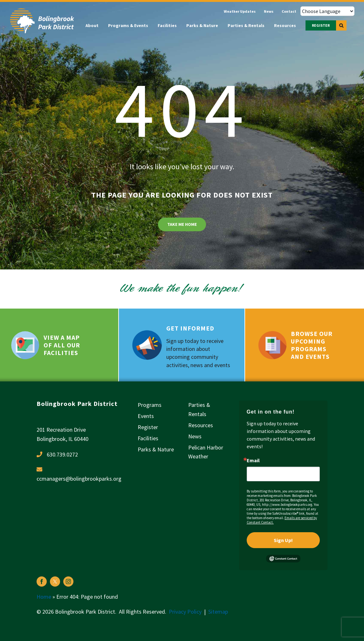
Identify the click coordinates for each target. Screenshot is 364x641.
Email (253, 460)
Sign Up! (283, 540)
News (195, 436)
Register (148, 427)
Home (44, 597)
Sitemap (218, 612)
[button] (341, 25)
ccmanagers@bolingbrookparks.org (79, 479)
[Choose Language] (327, 11)
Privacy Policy (185, 612)
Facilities (148, 438)
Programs (150, 405)
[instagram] (68, 582)
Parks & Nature (156, 449)
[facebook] (42, 582)
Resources (201, 425)
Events (146, 416)
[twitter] (55, 582)
